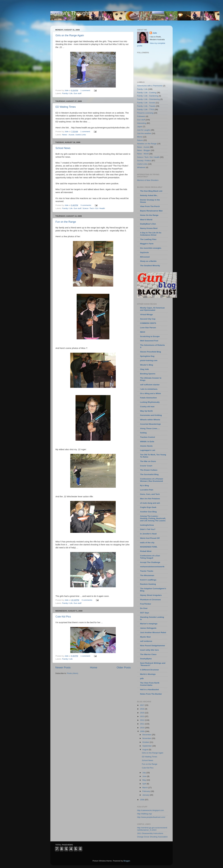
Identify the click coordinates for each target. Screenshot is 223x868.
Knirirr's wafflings (148, 580)
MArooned (145, 257)
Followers (141, 116)
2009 (143, 731)
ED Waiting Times (66, 107)
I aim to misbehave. (149, 389)
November (147, 738)
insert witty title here (149, 650)
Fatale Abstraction (148, 398)
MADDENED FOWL (149, 547)
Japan (140, 127)
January (146, 795)
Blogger (127, 861)
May (144, 780)
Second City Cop (148, 319)
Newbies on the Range (147, 144)
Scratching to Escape (150, 336)
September (147, 746)
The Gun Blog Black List (151, 191)
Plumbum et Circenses (150, 600)
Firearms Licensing (145, 113)
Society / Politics (144, 161)
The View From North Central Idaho (150, 684)
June (145, 776)
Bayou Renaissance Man (151, 211)
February (146, 791)
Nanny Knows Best (149, 228)
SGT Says (145, 613)
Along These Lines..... (150, 428)
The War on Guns (148, 461)
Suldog (143, 433)
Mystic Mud (145, 637)
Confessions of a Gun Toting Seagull (150, 557)
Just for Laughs (144, 130)
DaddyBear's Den (148, 224)
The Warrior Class (148, 654)
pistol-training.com (149, 360)
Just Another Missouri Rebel (153, 632)
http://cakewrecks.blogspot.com (150, 810)
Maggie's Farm (147, 244)
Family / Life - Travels (146, 106)
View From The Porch (150, 206)
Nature (140, 140)
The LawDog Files (148, 239)
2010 (143, 728)
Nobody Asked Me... (149, 195)
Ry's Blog (144, 486)
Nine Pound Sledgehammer (153, 646)
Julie (155, 33)
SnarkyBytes (146, 659)
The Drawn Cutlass (149, 470)
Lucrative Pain (147, 490)
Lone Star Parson (148, 328)
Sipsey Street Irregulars (151, 595)
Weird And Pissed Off (150, 538)
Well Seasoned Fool (149, 341)
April (145, 784)
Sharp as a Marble (148, 261)
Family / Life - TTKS (146, 109)
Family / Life (67, 93)
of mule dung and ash (150, 503)
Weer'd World (146, 220)
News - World (143, 154)
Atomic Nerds (146, 446)
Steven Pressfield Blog (150, 352)
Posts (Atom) (73, 673)
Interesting (142, 123)
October (146, 742)
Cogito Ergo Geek (148, 507)
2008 (143, 800)
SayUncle (144, 252)
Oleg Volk (144, 369)
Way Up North (146, 411)
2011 (143, 724)
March (145, 788)
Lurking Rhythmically (150, 402)
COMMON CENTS (148, 323)
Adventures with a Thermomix (150, 86)
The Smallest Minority (150, 266)
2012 (143, 720)
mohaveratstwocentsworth (152, 567)
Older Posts (124, 667)
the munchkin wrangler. (151, 248)
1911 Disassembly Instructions (150, 833)
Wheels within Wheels (150, 420)
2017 (143, 705)
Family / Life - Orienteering (148, 99)
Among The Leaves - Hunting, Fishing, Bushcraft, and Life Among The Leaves (153, 518)
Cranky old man (147, 407)
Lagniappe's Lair (148, 450)
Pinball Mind (146, 551)
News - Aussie (68, 135)
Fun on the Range (66, 222)
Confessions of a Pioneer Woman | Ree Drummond (152, 480)
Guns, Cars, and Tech (150, 494)
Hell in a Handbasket (149, 690)
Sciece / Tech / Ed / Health (94, 208)
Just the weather (144, 133)
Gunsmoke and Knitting (151, 415)
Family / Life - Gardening (148, 96)
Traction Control (147, 437)
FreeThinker (146, 604)
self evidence (146, 641)
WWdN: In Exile (147, 442)
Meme (140, 137)
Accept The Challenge (150, 562)
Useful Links (81, 135)
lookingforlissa (147, 525)
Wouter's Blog (147, 365)
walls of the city (147, 543)
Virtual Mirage (146, 314)
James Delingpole (148, 628)
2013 (143, 716)
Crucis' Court (146, 466)
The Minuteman (147, 575)
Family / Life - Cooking (147, 93)
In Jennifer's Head (148, 534)
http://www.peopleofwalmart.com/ (151, 817)
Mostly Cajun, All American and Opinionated (152, 309)
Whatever (141, 167)
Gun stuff (78, 93)
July (144, 773)
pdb (142, 678)
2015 (143, 713)
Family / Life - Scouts (146, 103)
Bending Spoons (148, 374)
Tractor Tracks (147, 571)
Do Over (144, 608)
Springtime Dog (147, 356)
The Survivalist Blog (149, 474)
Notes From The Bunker (151, 694)
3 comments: (86, 205)
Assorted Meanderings (150, 424)
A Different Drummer (149, 670)
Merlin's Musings (148, 674)
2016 (143, 709)
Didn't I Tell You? (148, 529)
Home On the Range (149, 215)
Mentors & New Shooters (148, 180)
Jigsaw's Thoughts (71, 13)
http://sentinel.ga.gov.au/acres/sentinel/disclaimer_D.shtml (152, 829)
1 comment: (86, 90)
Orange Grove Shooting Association (152, 837)
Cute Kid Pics (63, 617)
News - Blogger (144, 150)
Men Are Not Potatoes (150, 499)
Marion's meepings (149, 624)
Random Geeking (148, 584)
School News (63, 148)
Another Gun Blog (148, 512)
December (147, 735)
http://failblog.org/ (144, 814)
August (146, 750)
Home (94, 667)
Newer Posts (63, 667)
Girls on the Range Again (70, 35)
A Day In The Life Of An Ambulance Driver (151, 234)
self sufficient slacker (150, 385)
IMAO (143, 332)
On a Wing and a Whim (150, 393)
